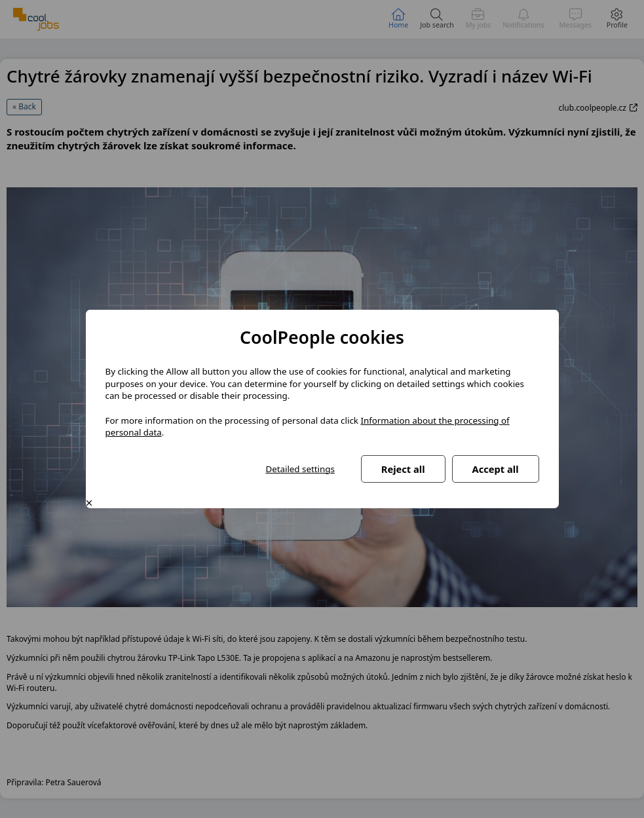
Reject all (403, 469)
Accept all (496, 469)
